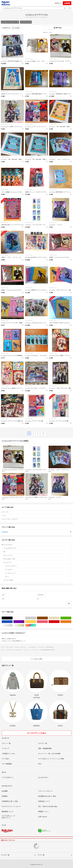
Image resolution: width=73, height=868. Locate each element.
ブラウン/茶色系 (48, 618)
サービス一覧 (5, 855)
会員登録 (67, 3)
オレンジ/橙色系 (71, 622)
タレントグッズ (37, 555)
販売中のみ (6, 28)
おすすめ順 (16, 28)
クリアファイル (26, 22)
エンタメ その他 (37, 580)
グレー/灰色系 (36, 618)
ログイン (58, 3)
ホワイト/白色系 (24, 618)
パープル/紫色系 (24, 622)
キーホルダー (38, 570)
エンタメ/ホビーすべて (37, 548)
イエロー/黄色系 (36, 622)
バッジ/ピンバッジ (38, 573)
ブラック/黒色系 (13, 618)
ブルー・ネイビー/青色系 (13, 622)
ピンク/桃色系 (48, 622)
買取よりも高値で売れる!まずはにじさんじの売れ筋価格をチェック (36, 640)
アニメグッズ (37, 562)
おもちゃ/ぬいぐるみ (37, 559)
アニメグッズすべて (38, 566)
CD (37, 552)
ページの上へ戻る (36, 659)
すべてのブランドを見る (36, 733)
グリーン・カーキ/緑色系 (71, 618)
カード (38, 577)
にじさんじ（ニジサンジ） (10, 22)
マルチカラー (36, 625)
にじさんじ (36, 532)
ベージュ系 (60, 618)
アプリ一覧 (41, 855)
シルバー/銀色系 (13, 625)
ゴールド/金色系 (24, 625)
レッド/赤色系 (60, 622)
